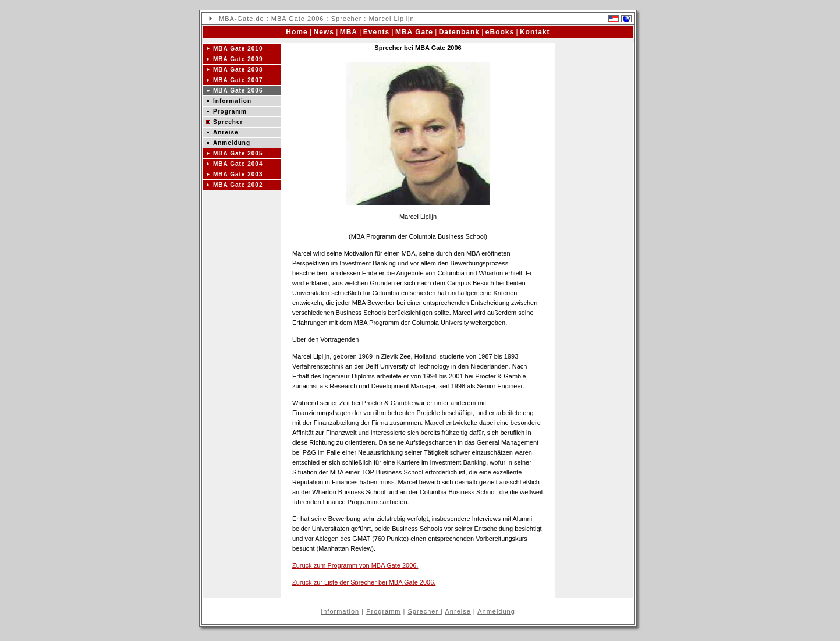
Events (376, 32)
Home (297, 32)
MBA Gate (414, 32)
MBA (227, 19)
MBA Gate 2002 (238, 185)
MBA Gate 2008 (238, 70)
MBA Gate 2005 (238, 153)
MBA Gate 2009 (238, 59)
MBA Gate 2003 (238, 174)
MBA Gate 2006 (298, 19)
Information (232, 101)
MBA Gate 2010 (238, 49)
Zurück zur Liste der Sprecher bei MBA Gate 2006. (364, 582)
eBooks (500, 32)
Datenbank (459, 32)
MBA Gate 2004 (238, 164)
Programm (230, 111)
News (324, 32)
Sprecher (228, 122)
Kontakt (535, 32)
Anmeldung (232, 143)
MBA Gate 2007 (238, 80)
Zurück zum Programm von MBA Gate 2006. (355, 565)
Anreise (226, 132)
